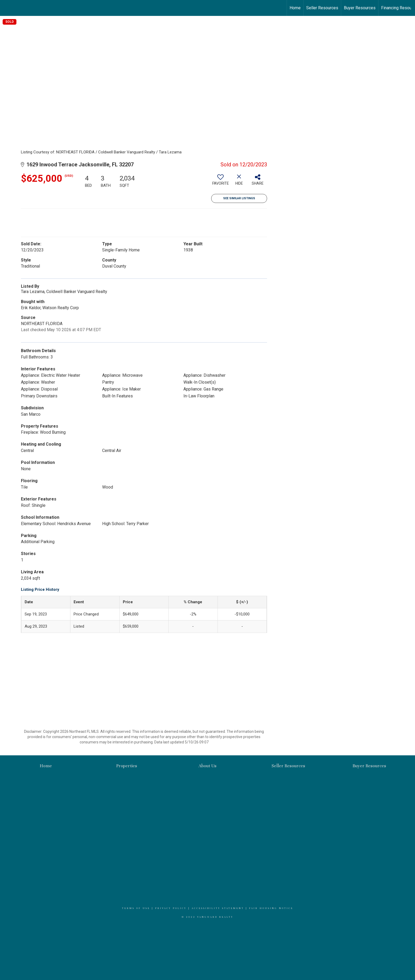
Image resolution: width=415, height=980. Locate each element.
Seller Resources (322, 8)
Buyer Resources (360, 8)
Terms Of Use (136, 908)
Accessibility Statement (218, 908)
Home (295, 8)
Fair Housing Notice (271, 908)
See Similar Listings (239, 198)
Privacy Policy (171, 908)
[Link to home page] (7, 8)
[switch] (220, 182)
